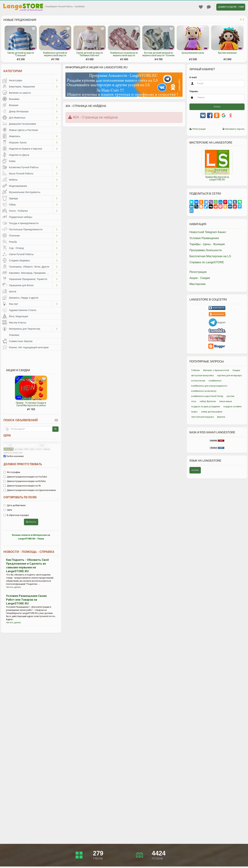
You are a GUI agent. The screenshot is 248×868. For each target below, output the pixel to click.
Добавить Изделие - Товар (231, 7)
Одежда (13, 198)
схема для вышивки (212, 412)
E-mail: (193, 77)
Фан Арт (14, 304)
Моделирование (18, 186)
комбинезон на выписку (204, 391)
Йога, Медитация (19, 316)
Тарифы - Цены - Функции (207, 244)
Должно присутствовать (23, 464)
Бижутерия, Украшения (22, 87)
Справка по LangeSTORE (207, 262)
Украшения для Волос (21, 285)
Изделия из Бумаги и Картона (25, 149)
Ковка (12, 161)
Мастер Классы (18, 323)
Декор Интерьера (19, 111)
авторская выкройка (202, 375)
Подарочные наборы (21, 217)
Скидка (236, 370)
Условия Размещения (204, 238)
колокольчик (198, 381)
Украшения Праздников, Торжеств (28, 279)
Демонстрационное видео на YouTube (25, 477)
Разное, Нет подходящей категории (29, 347)
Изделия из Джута (19, 155)
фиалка (221, 417)
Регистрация (198, 129)
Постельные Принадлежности (26, 229)
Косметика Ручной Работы (24, 167)
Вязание (14, 105)
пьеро (194, 412)
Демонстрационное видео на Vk (22, 486)
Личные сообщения (209, 7)
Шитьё (13, 292)
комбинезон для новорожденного (209, 386)
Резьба (13, 242)
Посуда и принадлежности (24, 223)
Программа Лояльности (206, 250)
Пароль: (194, 91)
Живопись (15, 136)
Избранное (201, 7)
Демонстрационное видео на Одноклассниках (30, 490)
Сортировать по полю (20, 497)
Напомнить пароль (234, 129)
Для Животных (17, 118)
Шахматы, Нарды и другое (24, 298)
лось (194, 401)
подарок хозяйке (232, 406)
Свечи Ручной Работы (21, 254)
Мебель (13, 180)
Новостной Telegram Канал (208, 232)
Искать (31, 522)
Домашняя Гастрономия (22, 124)
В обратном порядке (16, 515)
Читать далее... (14, 587)
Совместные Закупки (21, 341)
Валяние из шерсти (20, 93)
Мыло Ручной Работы (21, 174)
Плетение (14, 236)
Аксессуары (16, 80)
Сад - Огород (16, 248)
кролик (231, 396)
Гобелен (195, 370)
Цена (7, 435)
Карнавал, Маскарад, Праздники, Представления (31, 273)
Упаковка (14, 335)
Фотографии (12, 472)
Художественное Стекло (23, 310)
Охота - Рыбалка (18, 211)
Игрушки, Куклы (18, 142)
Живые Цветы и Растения (23, 130)
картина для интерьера (229, 375)
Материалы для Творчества (25, 329)
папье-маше (226, 401)
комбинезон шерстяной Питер (207, 396)
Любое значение (14, 456)
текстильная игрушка (202, 417)
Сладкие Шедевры (19, 260)
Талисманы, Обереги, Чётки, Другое (29, 267)
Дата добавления (14, 505)
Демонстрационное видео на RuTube (25, 481)
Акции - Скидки (200, 278)
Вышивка (14, 99)
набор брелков (208, 401)
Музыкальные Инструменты (25, 192)
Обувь (12, 205)
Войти (217, 107)
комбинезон (215, 381)
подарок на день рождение (206, 406)
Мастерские (198, 284)
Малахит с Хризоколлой (216, 370)
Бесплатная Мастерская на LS (210, 256)
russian (195, 470)
